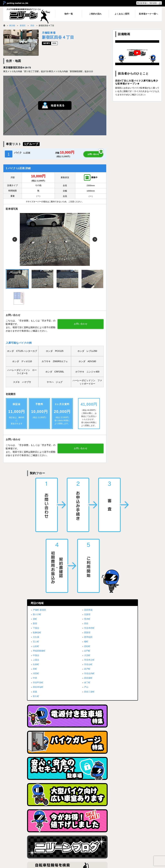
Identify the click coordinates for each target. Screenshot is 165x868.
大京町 (87, 543)
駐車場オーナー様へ (139, 843)
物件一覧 (106, 835)
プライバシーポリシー (140, 835)
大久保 (36, 525)
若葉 (35, 579)
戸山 (86, 575)
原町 (35, 506)
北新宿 (87, 502)
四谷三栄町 (89, 579)
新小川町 (37, 502)
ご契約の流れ (108, 839)
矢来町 (36, 552)
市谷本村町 (89, 516)
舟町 (35, 556)
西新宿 (87, 520)
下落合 (36, 516)
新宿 (35, 511)
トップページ (79, 835)
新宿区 (23, 26)
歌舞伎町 (37, 520)
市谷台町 (88, 552)
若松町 (87, 534)
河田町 (36, 561)
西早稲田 (88, 525)
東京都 (12, 26)
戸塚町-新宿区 (39, 497)
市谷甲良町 (38, 570)
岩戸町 (87, 556)
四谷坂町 (88, 566)
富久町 (36, 584)
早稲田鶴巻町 (39, 538)
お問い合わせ (93, 154)
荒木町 (87, 506)
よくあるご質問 (109, 843)
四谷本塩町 (38, 575)
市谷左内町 (89, 561)
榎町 (86, 529)
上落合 (36, 547)
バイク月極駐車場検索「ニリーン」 (23, 838)
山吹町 (36, 534)
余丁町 (87, 570)
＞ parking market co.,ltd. (16, 3)
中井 (35, 566)
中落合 (36, 543)
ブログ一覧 (136, 839)
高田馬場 (88, 497)
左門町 (87, 538)
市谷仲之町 (89, 547)
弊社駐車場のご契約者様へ (148, 3)
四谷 (32, 26)
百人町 (36, 529)
